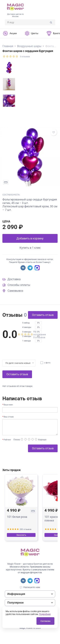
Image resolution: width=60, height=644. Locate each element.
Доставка (14, 279)
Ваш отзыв (9, 417)
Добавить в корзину (30, 238)
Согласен (45, 621)
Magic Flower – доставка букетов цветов (29, 564)
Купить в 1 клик (30, 248)
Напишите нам (32, 587)
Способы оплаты (19, 285)
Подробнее (45, 614)
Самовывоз (15, 291)
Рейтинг (7, 440)
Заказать (21, 535)
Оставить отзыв (43, 315)
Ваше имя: (8, 405)
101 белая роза (17, 517)
